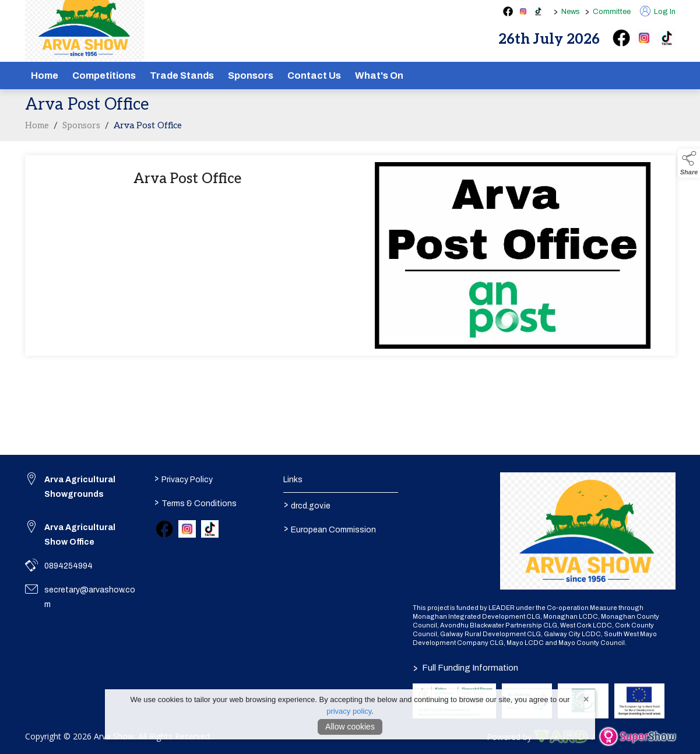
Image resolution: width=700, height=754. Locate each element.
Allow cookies (350, 727)
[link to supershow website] (637, 737)
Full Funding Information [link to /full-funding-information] (465, 668)
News (571, 12)
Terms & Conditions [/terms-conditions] (196, 503)
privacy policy (349, 711)
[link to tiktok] (210, 529)
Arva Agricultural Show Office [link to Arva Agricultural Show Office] (80, 535)
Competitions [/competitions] (104, 76)
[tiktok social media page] (538, 11)
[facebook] (621, 38)
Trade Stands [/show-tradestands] (182, 76)
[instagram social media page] (523, 11)
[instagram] (644, 38)
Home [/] (45, 76)
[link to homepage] (588, 531)
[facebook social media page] (508, 11)
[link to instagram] (187, 529)
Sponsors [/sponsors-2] (251, 76)
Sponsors (81, 131)
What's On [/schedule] (379, 76)
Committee (612, 12)
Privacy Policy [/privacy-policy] (184, 479)
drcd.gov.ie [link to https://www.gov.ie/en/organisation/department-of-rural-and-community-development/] (307, 505)
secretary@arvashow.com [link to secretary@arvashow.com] (90, 597)
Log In (658, 12)
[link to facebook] (164, 529)
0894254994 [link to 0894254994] (68, 566)
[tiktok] (667, 38)
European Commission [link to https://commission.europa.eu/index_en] (330, 529)
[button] (689, 163)
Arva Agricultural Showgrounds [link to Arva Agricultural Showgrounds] (80, 487)
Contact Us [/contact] (314, 76)
